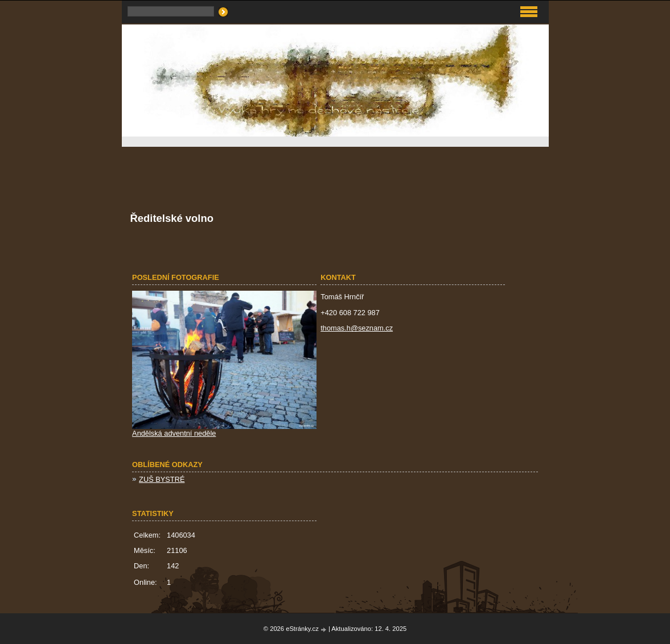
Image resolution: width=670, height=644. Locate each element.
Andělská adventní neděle (174, 433)
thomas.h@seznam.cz (357, 328)
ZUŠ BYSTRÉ (162, 479)
